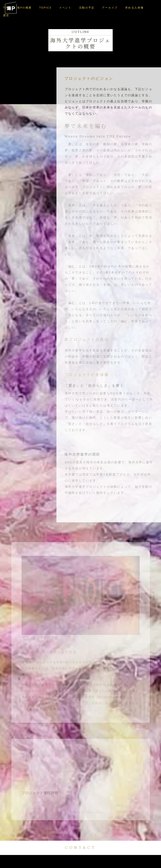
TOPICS (45, 8)
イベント (65, 8)
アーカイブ (108, 8)
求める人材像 (132, 8)
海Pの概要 (25, 8)
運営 (151, 8)
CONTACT (80, 848)
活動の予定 (85, 8)
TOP (7, 8)
